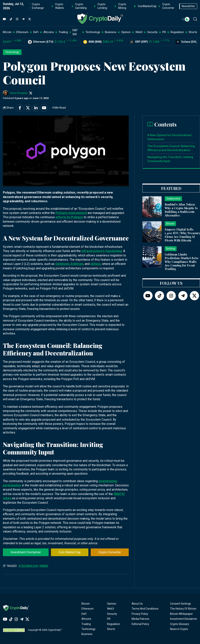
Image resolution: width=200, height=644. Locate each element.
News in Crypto (179, 629)
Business (87, 634)
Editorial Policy (140, 624)
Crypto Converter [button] (168, 6)
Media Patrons (140, 619)
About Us (137, 604)
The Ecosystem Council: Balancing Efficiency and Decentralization (171, 148)
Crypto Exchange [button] (38, 6)
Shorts (111, 629)
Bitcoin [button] (7, 32)
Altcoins (86, 619)
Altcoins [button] (49, 32)
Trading (86, 624)
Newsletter (188, 6)
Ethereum (88, 609)
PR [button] (164, 32)
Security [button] (152, 32)
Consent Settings (180, 604)
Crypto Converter (110, 552)
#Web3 (44, 566)
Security (112, 614)
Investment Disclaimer (26, 552)
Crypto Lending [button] (102, 6)
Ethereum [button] (22, 32)
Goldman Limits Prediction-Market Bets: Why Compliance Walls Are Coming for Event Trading (182, 262)
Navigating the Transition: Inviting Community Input (170, 159)
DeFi (84, 614)
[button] (195, 19)
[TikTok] (11, 19)
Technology (12, 52)
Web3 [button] (139, 32)
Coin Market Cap (70, 552)
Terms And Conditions (145, 609)
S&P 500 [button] (75, 32)
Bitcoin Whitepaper (181, 614)
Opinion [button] (126, 32)
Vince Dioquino (19, 93)
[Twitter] (30, 19)
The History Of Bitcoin (183, 609)
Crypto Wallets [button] (60, 6)
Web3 (110, 609)
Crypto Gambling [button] (81, 6)
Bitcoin (86, 604)
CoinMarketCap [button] (147, 6)
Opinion (112, 604)
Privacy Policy (140, 614)
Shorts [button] (193, 32)
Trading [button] (63, 32)
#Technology (28, 566)
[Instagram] (17, 19)
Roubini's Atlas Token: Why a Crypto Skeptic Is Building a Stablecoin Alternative (181, 210)
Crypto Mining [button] (122, 6)
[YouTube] (4, 19)
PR (109, 619)
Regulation (114, 624)
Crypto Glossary (180, 624)
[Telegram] (23, 19)
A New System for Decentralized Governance (169, 137)
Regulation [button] (177, 32)
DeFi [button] (36, 32)
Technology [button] (93, 32)
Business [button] (111, 32)
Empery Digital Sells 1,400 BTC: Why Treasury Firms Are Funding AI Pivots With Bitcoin (182, 235)
